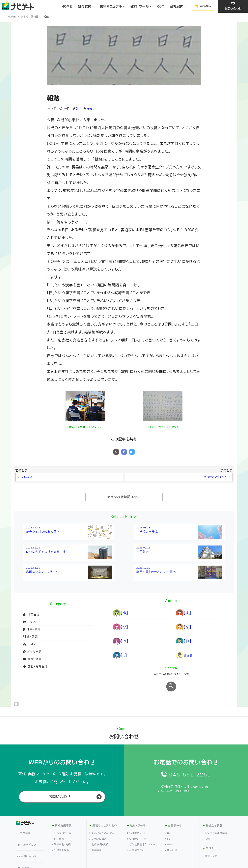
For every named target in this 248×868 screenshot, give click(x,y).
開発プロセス (98, 826)
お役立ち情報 (214, 812)
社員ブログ (210, 843)
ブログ (210, 835)
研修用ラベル (136, 837)
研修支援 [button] (85, 6)
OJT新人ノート (137, 826)
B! (132, 452)
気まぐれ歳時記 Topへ (124, 498)
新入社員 (171, 837)
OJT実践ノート (137, 820)
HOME (67, 6)
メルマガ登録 (28, 825)
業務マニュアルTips (102, 820)
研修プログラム (62, 820)
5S (168, 826)
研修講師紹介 (61, 837)
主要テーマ (175, 812)
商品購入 (203, 6)
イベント (30, 623)
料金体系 (58, 826)
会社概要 (25, 818)
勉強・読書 (32, 660)
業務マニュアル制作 (105, 812)
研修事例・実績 (61, 831)
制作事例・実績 (99, 831)
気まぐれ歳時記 (30, 17)
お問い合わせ (233, 6)
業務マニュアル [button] (111, 6)
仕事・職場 (32, 630)
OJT (161, 6)
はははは (28, 477)
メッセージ (32, 652)
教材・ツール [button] (140, 6)
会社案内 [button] (177, 6)
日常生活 (31, 615)
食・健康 (30, 637)
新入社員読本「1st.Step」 (143, 831)
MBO (169, 831)
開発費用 (96, 837)
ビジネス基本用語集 (215, 820)
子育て (92, 109)
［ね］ (78, 109)
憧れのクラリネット (214, 477)
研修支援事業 (63, 812)
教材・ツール (138, 812)
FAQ (207, 826)
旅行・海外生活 (35, 667)
